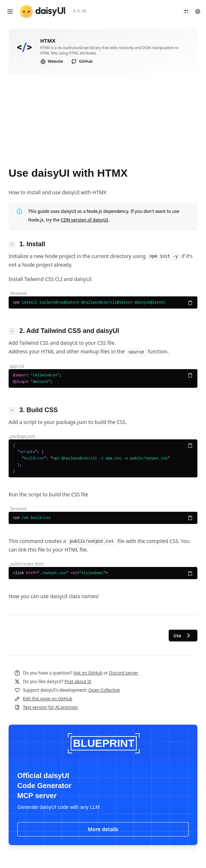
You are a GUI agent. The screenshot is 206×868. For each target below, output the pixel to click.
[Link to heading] (14, 244)
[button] (186, 11)
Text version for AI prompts (50, 707)
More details (103, 829)
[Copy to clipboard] (190, 303)
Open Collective (104, 690)
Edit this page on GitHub (48, 699)
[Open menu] (10, 11)
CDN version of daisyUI (84, 220)
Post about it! (78, 681)
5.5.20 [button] (80, 11)
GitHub (82, 61)
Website (52, 61)
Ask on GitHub (88, 673)
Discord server (124, 673)
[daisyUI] (42, 12)
